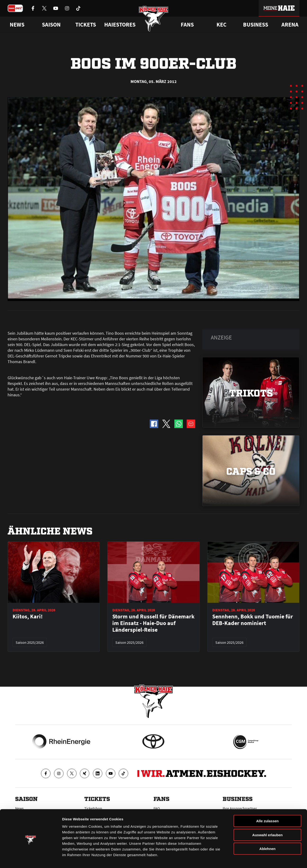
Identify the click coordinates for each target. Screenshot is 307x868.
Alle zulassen (267, 806)
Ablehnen (267, 833)
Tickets (86, 25)
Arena (290, 25)
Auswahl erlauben (267, 820)
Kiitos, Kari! (28, 617)
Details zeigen (252, 859)
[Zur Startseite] (154, 20)
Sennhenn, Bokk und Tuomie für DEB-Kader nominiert (253, 620)
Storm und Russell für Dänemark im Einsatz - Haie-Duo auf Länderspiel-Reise (153, 623)
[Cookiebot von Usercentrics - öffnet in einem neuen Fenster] (31, 859)
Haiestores (120, 25)
